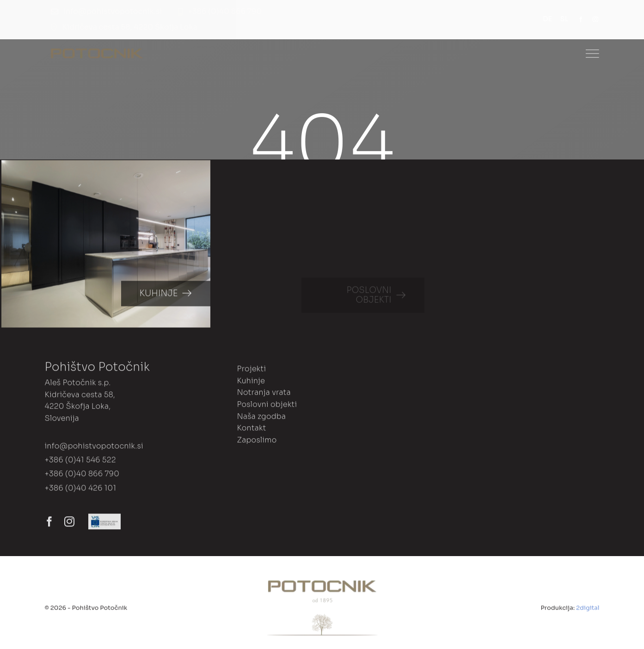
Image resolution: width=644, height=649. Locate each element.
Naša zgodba (261, 419)
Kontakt (251, 430)
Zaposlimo (257, 442)
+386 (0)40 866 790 (82, 476)
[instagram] (595, 19)
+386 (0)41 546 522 (80, 462)
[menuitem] (552, 19)
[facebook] (581, 19)
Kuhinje (251, 383)
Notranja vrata (264, 395)
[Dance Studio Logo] (97, 52)
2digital (588, 610)
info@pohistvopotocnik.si (94, 448)
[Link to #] (592, 54)
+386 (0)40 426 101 (80, 490)
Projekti (251, 371)
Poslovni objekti (267, 407)
